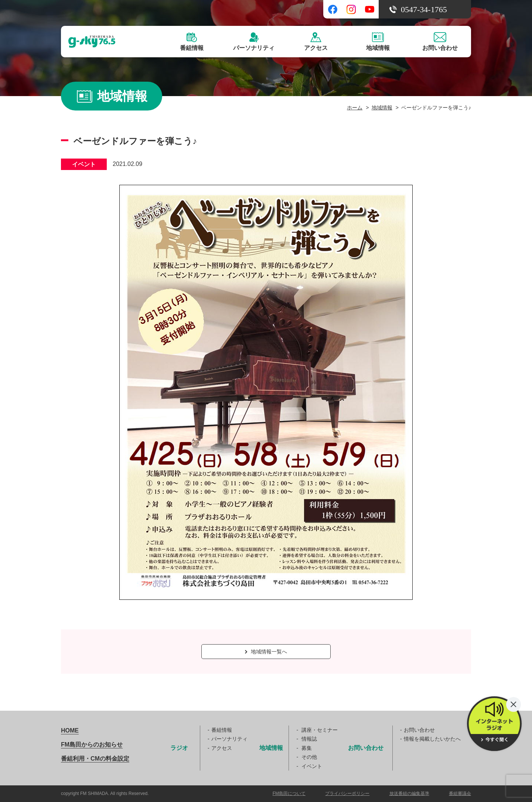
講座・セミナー (320, 730)
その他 (309, 757)
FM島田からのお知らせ (92, 745)
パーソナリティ (229, 739)
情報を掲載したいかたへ (432, 739)
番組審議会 (460, 793)
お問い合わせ (419, 730)
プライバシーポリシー (347, 793)
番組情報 (222, 730)
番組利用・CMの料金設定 (95, 759)
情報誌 (309, 739)
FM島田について (289, 793)
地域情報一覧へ (266, 652)
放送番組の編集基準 (409, 793)
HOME (70, 730)
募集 (307, 748)
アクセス (222, 748)
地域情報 (382, 108)
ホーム (355, 108)
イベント (312, 766)
